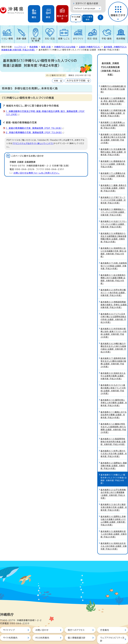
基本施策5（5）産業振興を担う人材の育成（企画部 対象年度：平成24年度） (114, 524)
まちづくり (78, 39)
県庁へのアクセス (76, 620)
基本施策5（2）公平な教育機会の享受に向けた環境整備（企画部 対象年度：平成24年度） (113, 484)
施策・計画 (46, 47)
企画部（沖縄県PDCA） (90, 47)
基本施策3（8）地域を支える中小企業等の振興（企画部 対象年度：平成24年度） (113, 366)
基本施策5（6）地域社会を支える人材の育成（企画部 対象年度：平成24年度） (114, 536)
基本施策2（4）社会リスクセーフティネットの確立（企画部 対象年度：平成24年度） (114, 214)
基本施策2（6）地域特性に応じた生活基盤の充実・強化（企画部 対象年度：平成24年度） (114, 242)
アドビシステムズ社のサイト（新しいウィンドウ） (33, 143)
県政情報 (121, 39)
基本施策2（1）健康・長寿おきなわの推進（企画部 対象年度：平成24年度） (114, 178)
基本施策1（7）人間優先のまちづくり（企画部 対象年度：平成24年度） (113, 166)
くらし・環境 (7, 39)
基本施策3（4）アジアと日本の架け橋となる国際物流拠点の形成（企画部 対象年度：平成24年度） (113, 308)
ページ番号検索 (88, 18)
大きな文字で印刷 (76, 81)
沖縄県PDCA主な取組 (65, 47)
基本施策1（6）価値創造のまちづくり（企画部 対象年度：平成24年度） (113, 154)
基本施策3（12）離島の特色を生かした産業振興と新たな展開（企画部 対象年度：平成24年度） (113, 418)
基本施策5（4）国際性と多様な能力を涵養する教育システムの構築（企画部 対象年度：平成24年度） (113, 511)
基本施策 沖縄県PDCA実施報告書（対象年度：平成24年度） (113, 64)
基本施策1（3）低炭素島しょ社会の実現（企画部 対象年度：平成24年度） (113, 115)
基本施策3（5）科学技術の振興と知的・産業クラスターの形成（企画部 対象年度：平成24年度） (114, 323)
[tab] (76, 18)
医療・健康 (21, 39)
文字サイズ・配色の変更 (87, 3)
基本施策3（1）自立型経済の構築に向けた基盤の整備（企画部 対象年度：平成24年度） (113, 269)
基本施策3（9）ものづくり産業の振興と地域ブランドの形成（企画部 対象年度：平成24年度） (113, 379)
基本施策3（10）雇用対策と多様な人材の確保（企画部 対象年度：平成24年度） (114, 393)
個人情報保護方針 (77, 628)
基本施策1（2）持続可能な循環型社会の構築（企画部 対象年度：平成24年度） (113, 103)
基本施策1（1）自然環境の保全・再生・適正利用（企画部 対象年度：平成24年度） (113, 91)
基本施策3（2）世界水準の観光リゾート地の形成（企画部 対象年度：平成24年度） (113, 283)
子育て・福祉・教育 (36, 40)
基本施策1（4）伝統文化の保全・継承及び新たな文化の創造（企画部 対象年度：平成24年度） (113, 129)
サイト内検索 (76, 18)
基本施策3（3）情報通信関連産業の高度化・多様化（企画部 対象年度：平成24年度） (114, 295)
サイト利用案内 (10, 628)
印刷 (56, 81)
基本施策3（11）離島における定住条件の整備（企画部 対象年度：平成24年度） (114, 405)
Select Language (85, 8)
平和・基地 (107, 39)
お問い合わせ (42, 620)
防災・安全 (92, 39)
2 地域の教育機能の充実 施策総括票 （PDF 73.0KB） (35, 132)
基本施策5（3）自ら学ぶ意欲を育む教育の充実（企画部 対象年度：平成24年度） (114, 497)
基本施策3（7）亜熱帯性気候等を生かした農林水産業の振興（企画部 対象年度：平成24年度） (113, 353)
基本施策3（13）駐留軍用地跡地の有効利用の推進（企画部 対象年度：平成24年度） (113, 432)
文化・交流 (50, 39)
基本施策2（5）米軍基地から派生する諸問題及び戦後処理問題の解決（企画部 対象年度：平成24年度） (113, 228)
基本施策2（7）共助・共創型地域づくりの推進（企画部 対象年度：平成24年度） (114, 256)
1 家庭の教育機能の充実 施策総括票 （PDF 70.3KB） (35, 128)
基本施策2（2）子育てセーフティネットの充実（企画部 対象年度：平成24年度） (113, 190)
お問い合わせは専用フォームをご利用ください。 (37, 173)
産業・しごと (64, 39)
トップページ (20, 47)
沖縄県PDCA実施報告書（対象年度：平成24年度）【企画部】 (113, 79)
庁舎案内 (105, 620)
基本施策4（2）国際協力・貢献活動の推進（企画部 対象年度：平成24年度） (114, 456)
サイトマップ (9, 620)
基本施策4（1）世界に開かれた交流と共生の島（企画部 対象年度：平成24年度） (114, 444)
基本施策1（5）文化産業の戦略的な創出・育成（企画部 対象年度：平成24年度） (113, 142)
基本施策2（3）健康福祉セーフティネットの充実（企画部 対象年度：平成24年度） (113, 202)
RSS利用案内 (42, 628)
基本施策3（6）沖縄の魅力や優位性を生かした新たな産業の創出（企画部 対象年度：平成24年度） (113, 338)
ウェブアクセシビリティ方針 (112, 629)
